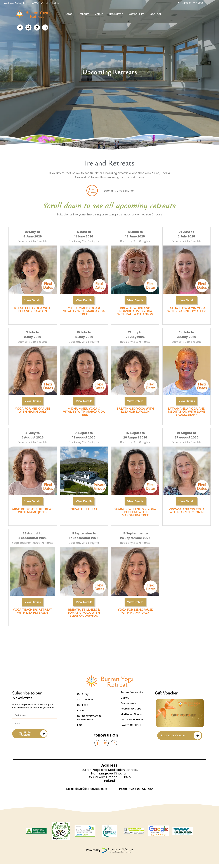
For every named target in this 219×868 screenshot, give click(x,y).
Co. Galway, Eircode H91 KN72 (110, 784)
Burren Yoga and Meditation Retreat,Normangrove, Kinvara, (109, 779)
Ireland (109, 788)
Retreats (84, 14)
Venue (99, 14)
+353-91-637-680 (141, 796)
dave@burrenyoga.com (91, 796)
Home (69, 14)
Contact (155, 14)
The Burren (116, 14)
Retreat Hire (136, 14)
